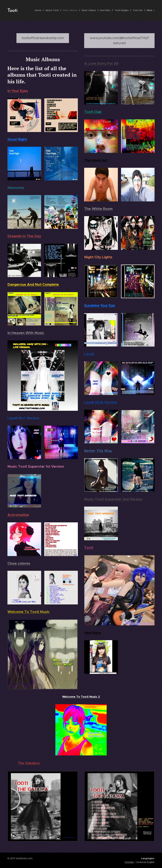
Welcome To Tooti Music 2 (81, 697)
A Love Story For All (101, 63)
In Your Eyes (18, 91)
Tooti (89, 548)
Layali (89, 354)
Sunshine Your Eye (100, 305)
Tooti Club (93, 112)
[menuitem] (39, 10)
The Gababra (29, 763)
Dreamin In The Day (24, 236)
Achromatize (18, 515)
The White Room (98, 209)
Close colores (19, 563)
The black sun (96, 160)
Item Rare (92, 633)
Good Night (17, 139)
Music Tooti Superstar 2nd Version (113, 499)
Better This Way (98, 451)
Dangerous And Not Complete (33, 284)
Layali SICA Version (101, 402)
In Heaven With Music (26, 333)
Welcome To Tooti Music (28, 612)
